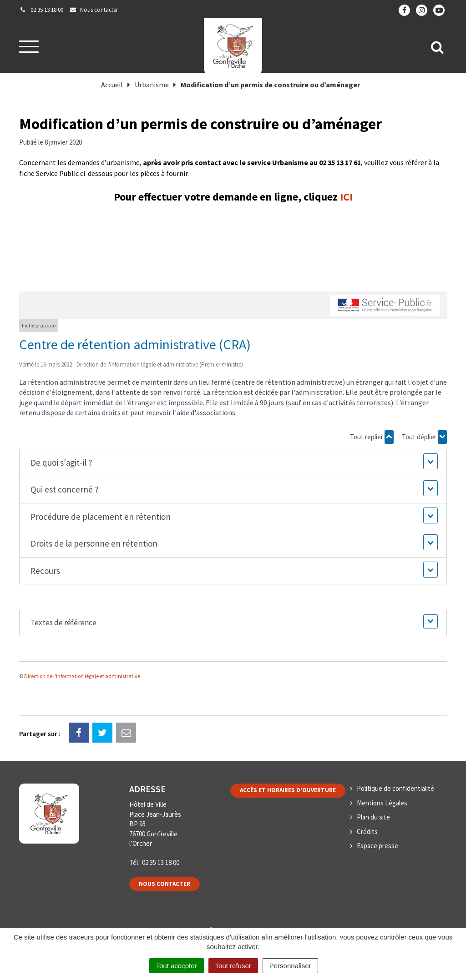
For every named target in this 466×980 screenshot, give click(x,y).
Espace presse (377, 846)
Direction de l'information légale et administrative (82, 676)
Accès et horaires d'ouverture (288, 790)
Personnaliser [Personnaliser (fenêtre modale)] (290, 966)
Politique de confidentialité (395, 788)
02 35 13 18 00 (161, 862)
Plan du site (373, 817)
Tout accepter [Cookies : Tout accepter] (177, 966)
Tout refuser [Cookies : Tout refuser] (233, 966)
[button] (233, 463)
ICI (346, 197)
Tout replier (372, 437)
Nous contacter (165, 884)
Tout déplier (424, 437)
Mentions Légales (382, 803)
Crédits (367, 832)
